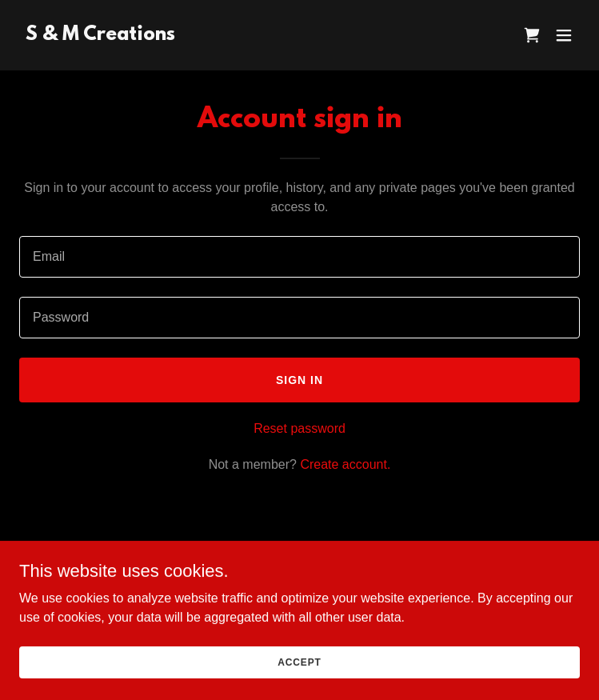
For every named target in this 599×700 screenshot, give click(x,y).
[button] (564, 35)
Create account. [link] (345, 464)
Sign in (299, 380)
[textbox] (299, 257)
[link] (100, 36)
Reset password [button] (299, 428)
